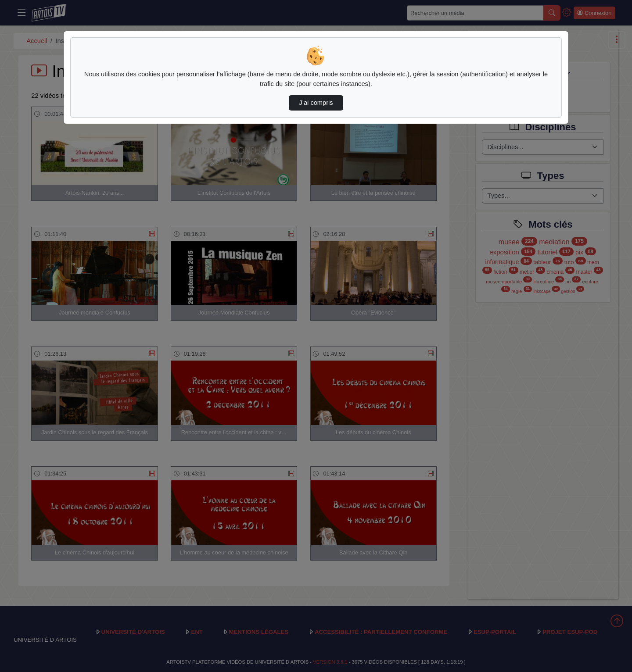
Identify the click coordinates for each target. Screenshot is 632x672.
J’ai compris (316, 103)
